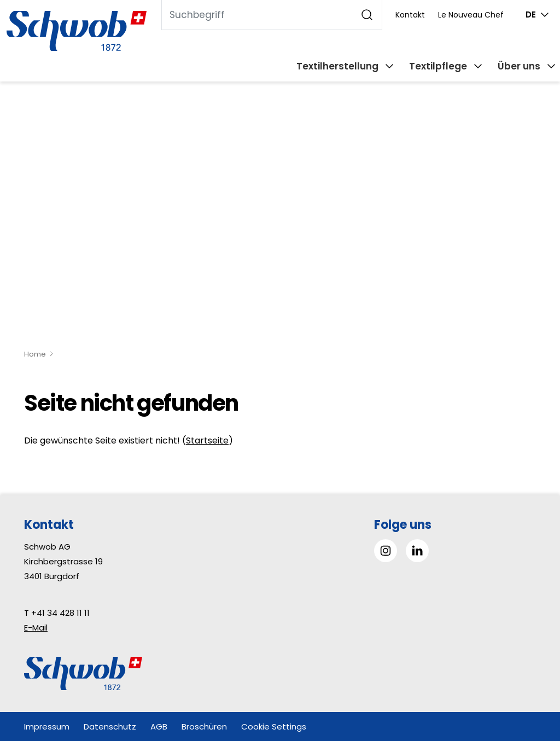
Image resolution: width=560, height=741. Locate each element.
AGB (159, 727)
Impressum (47, 727)
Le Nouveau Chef (471, 15)
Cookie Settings (274, 727)
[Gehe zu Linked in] (417, 551)
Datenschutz (110, 727)
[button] (527, 672)
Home (35, 354)
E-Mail (36, 628)
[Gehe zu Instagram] (386, 551)
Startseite (207, 440)
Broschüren (204, 727)
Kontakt (410, 15)
